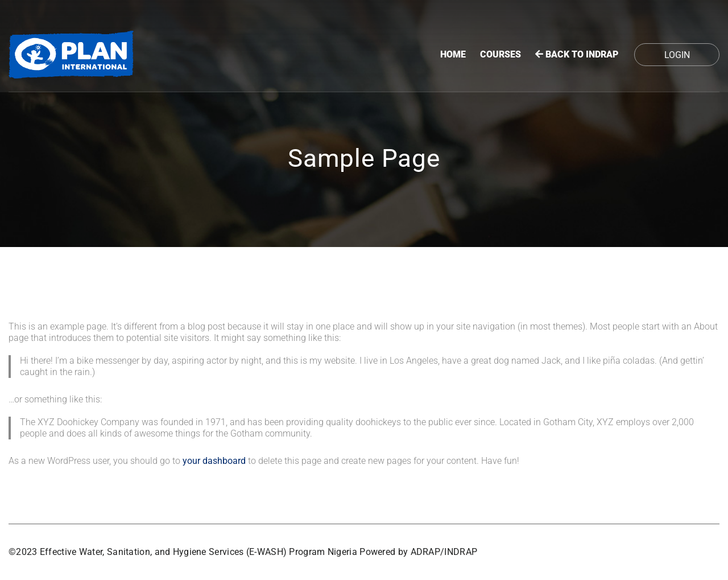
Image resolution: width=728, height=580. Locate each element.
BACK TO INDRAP (577, 54)
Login (677, 55)
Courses (500, 54)
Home (453, 54)
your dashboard (214, 461)
